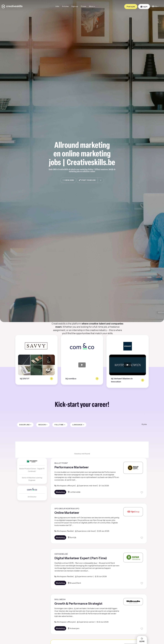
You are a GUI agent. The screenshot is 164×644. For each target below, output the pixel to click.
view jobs (68, 180)
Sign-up (75, 6)
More (92, 6)
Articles (65, 6)
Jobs (57, 6)
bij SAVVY (25, 379)
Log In (144, 7)
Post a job (131, 7)
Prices (83, 6)
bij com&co (71, 379)
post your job (87, 180)
